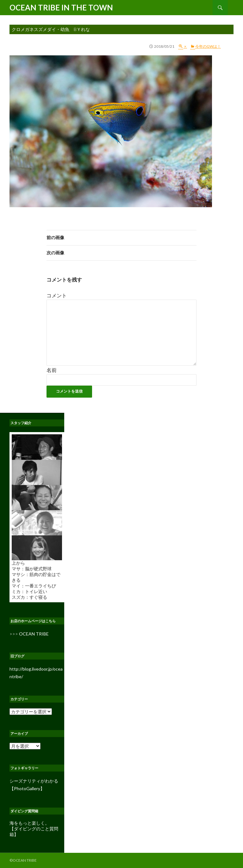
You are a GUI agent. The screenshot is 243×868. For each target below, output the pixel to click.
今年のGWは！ (208, 46)
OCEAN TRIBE (34, 634)
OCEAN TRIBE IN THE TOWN (61, 7)
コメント (57, 295)
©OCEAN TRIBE (23, 860)
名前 (52, 370)
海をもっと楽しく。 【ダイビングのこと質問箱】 (34, 829)
